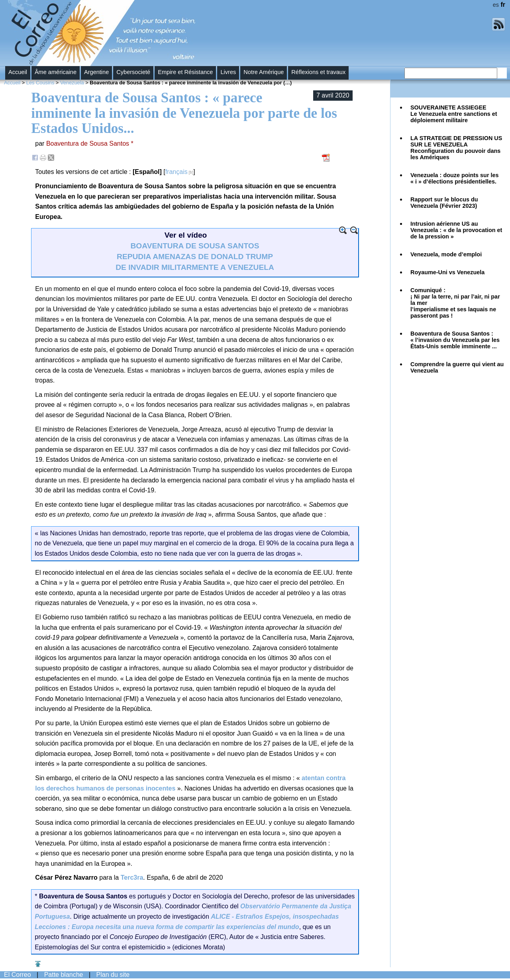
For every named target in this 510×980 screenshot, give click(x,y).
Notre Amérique (264, 72)
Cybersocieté (133, 72)
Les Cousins (40, 83)
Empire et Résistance (185, 72)
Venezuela (72, 83)
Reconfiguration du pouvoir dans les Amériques (456, 148)
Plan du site (113, 975)
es (496, 5)
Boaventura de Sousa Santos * (90, 143)
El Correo (18, 975)
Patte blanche (64, 975)
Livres (228, 72)
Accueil (18, 72)
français (177, 172)
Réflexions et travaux (318, 72)
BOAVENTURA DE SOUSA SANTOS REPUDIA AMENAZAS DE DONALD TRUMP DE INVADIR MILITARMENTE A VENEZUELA (195, 257)
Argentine (96, 72)
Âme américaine (56, 72)
